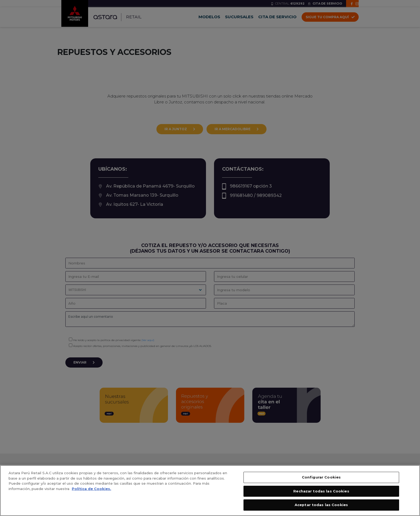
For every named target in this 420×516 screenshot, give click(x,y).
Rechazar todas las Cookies (321, 491)
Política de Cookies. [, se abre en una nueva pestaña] (91, 489)
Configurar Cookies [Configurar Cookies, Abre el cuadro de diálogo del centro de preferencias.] (321, 477)
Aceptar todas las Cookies (321, 505)
